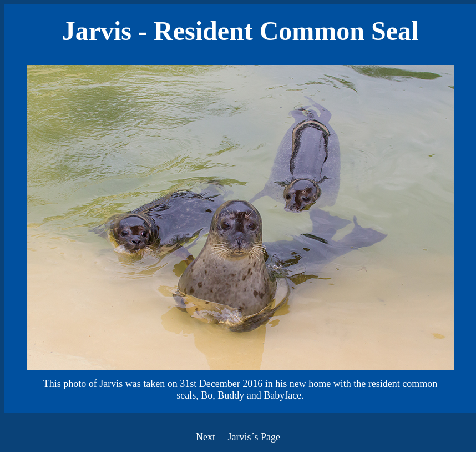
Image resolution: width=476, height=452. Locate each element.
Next (206, 437)
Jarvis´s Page (254, 437)
